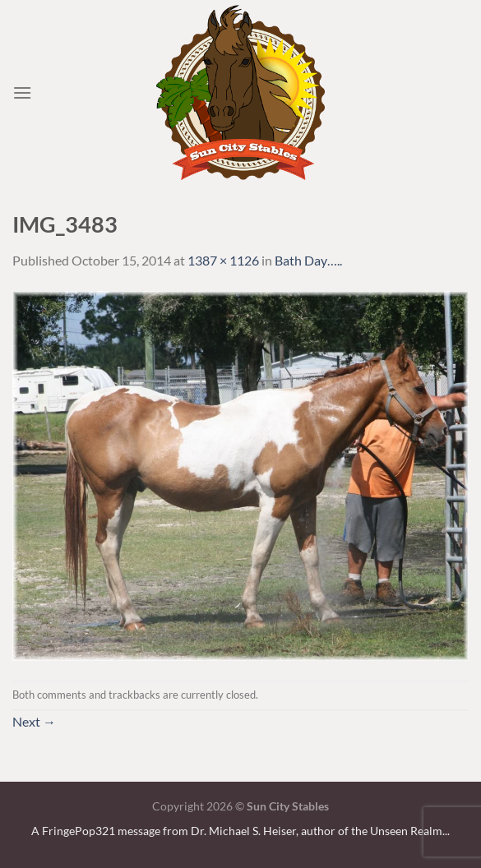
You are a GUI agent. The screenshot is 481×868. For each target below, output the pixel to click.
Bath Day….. (308, 260)
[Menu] (22, 92)
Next (34, 721)
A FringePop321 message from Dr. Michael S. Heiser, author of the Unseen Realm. (238, 831)
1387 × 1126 (223, 260)
